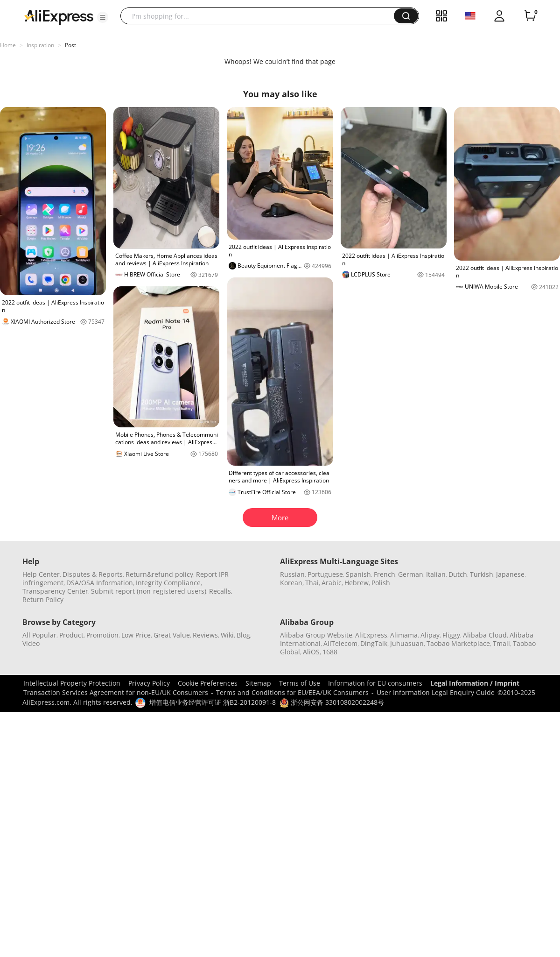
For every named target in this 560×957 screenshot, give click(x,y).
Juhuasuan (407, 643)
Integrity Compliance (168, 583)
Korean (291, 583)
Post (70, 45)
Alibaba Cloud (485, 635)
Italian (436, 574)
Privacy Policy (149, 683)
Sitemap (258, 683)
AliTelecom (340, 643)
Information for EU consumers (375, 683)
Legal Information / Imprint (475, 683)
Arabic (332, 583)
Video (31, 643)
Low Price (136, 635)
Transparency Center (55, 591)
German (411, 574)
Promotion (102, 635)
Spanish (358, 574)
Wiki (227, 635)
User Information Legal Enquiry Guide (436, 692)
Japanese (510, 574)
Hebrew (357, 583)
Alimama (404, 635)
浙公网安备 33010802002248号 (332, 702)
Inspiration (40, 45)
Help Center (41, 574)
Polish (381, 583)
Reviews (205, 635)
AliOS (311, 652)
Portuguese (325, 574)
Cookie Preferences (208, 683)
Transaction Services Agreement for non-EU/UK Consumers (116, 692)
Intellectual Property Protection (72, 683)
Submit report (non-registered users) (149, 591)
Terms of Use (300, 683)
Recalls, (221, 591)
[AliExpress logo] (59, 16)
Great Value (172, 635)
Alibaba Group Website (316, 635)
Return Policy (43, 599)
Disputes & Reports (93, 574)
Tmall (501, 643)
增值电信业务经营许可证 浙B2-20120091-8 (213, 702)
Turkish (482, 574)
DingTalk (374, 643)
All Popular (39, 635)
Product (71, 635)
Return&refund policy (159, 574)
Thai (312, 583)
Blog (243, 635)
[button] (103, 17)
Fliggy (451, 635)
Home (8, 45)
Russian (292, 574)
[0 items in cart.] (530, 16)
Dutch (458, 574)
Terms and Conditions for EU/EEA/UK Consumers (292, 692)
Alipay (430, 635)
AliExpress (371, 635)
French (385, 574)
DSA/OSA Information (100, 583)
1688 (330, 652)
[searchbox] (261, 16)
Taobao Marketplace (458, 643)
